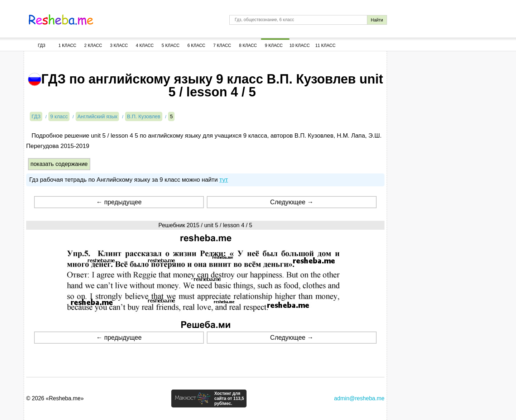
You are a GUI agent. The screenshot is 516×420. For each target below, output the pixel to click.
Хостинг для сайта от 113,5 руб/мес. (229, 398)
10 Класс (300, 46)
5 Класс (171, 46)
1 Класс (67, 46)
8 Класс (248, 46)
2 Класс (93, 46)
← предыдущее (119, 202)
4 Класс (145, 46)
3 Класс (119, 46)
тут (224, 180)
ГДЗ (41, 46)
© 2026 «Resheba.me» (55, 398)
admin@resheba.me (359, 398)
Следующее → (292, 202)
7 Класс (222, 46)
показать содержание (59, 164)
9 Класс (274, 46)
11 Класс (326, 46)
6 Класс (196, 46)
